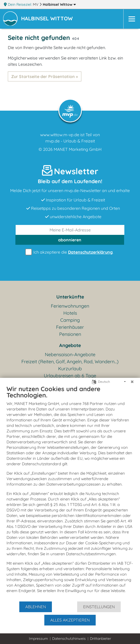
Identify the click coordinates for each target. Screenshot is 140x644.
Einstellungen (99, 607)
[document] (70, 493)
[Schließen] (132, 382)
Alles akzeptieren (70, 620)
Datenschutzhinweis (69, 639)
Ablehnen (36, 607)
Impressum (38, 639)
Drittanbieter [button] (101, 639)
